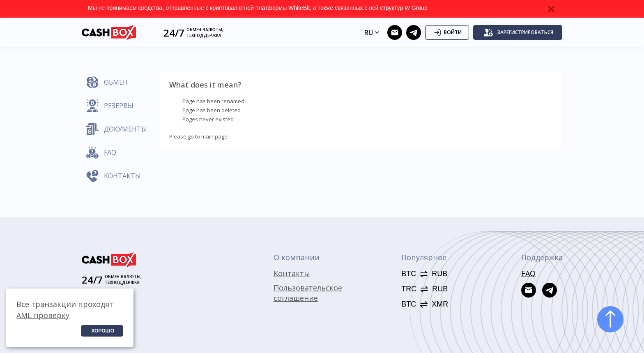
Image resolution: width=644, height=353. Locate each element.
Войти (447, 32)
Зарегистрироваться (518, 32)
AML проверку (43, 315)
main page (214, 136)
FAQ (528, 273)
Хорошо (103, 331)
